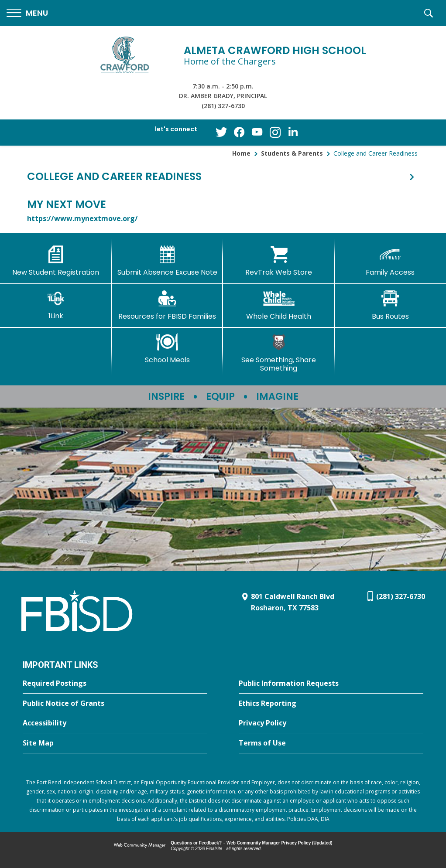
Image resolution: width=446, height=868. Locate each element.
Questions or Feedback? (196, 843)
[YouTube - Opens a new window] (257, 132)
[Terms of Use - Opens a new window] (331, 743)
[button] (27, 13)
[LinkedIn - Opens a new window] (292, 132)
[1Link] (56, 305)
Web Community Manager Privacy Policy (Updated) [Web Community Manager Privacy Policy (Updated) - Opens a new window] (280, 843)
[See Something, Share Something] (279, 353)
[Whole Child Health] (279, 305)
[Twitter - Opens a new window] (223, 132)
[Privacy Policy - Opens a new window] (331, 723)
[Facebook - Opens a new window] (240, 133)
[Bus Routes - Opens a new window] (391, 305)
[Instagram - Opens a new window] (275, 133)
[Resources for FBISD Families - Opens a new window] (168, 305)
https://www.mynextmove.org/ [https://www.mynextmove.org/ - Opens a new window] (82, 218)
